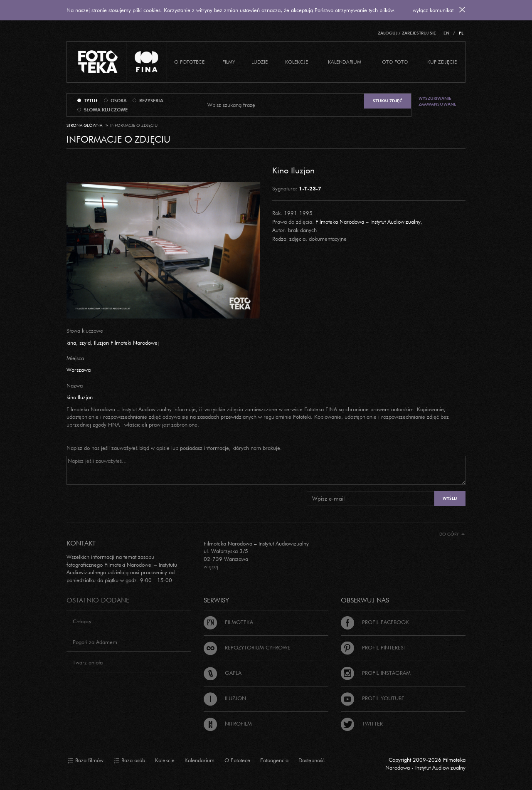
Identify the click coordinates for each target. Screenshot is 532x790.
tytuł (91, 101)
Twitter (362, 723)
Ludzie (260, 62)
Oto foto (395, 62)
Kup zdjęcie (442, 62)
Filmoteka (228, 622)
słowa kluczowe (106, 110)
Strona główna (84, 125)
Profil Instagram (376, 673)
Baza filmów (85, 760)
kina (71, 343)
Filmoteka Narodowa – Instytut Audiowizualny (368, 222)
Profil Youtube (373, 698)
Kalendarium (345, 62)
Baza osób (129, 760)
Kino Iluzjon (293, 170)
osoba (119, 101)
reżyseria (151, 101)
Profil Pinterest (374, 647)
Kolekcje (297, 62)
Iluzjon (225, 698)
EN (446, 33)
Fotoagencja (274, 760)
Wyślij (450, 498)
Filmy (229, 62)
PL (461, 33)
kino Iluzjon (80, 397)
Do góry (452, 534)
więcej (211, 566)
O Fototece (189, 62)
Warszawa (79, 370)
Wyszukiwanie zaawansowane (437, 101)
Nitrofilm (228, 723)
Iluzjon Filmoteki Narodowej (126, 343)
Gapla (223, 673)
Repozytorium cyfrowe (247, 647)
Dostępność (312, 760)
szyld (85, 343)
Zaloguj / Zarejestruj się (407, 33)
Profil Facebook (375, 622)
